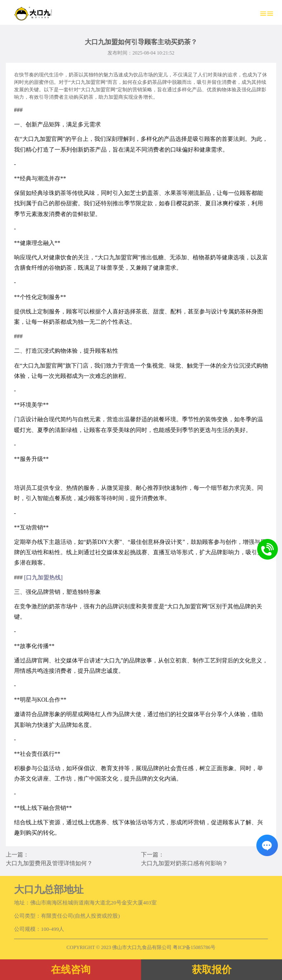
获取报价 (212, 970)
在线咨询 (71, 970)
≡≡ (267, 13)
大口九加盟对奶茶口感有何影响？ (184, 863)
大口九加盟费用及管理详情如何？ (49, 863)
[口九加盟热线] (43, 578)
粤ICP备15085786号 (194, 947)
